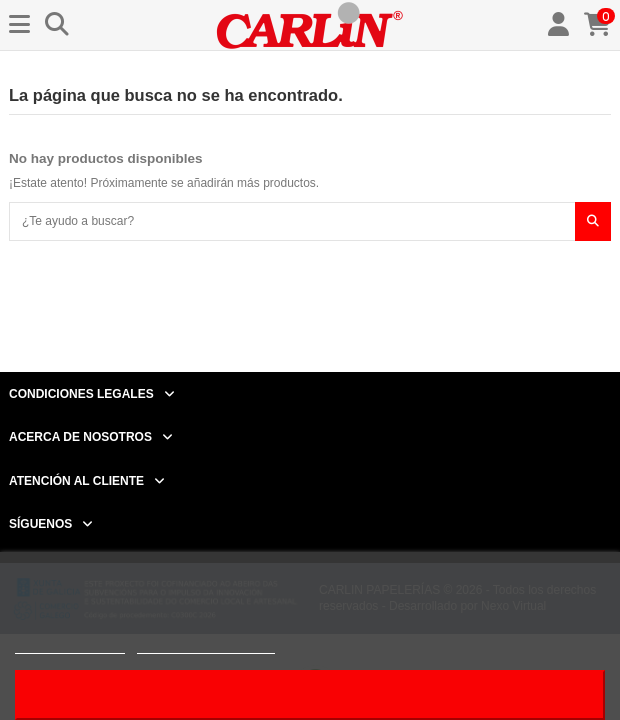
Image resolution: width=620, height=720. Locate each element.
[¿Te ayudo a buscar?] (593, 221)
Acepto (310, 694)
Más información (70, 644)
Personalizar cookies (206, 644)
